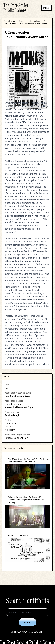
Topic (22, 21)
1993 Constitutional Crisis (17, 396)
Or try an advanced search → (27, 632)
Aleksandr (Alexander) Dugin (19, 407)
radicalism (10, 430)
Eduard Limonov (13, 404)
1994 (7, 388)
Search (27, 622)
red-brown (10, 427)
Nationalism (34, 21)
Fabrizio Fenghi (12, 415)
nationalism (11, 423)
